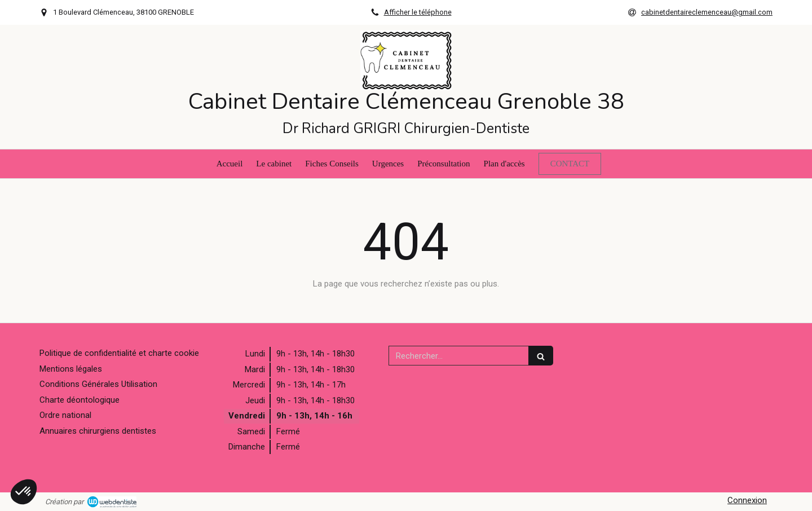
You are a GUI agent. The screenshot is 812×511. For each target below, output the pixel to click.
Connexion (747, 500)
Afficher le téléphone (418, 12)
